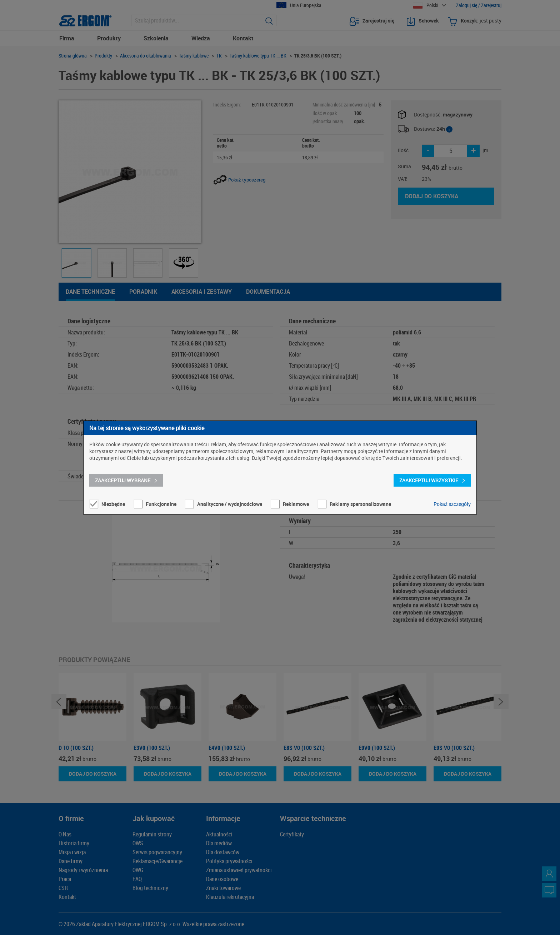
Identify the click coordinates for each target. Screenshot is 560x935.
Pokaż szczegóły (452, 504)
